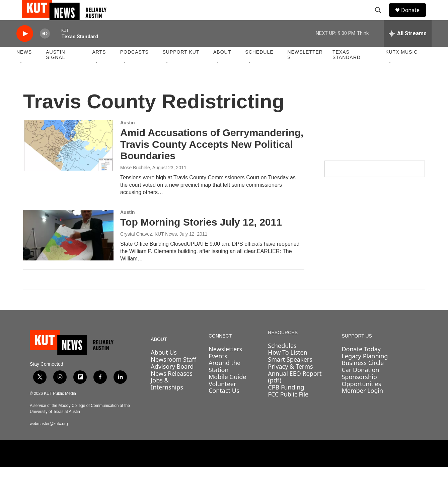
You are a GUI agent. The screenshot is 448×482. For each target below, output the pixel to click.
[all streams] (408, 49)
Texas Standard (347, 70)
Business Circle (363, 378)
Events (218, 371)
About (222, 67)
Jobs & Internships (167, 399)
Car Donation (360, 385)
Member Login (362, 406)
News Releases (172, 388)
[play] (25, 49)
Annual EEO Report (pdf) (295, 392)
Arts (99, 67)
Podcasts (134, 67)
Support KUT (181, 67)
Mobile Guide (228, 392)
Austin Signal (55, 70)
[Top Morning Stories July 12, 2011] (68, 250)
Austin (128, 138)
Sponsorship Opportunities (361, 395)
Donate (415, 18)
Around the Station (225, 381)
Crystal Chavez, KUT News (148, 249)
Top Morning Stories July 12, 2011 (201, 237)
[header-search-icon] (381, 18)
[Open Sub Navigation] (21, 78)
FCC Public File (288, 409)
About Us (164, 367)
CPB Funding (286, 402)
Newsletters (305, 70)
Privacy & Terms (290, 381)
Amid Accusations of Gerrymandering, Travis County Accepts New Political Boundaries (212, 159)
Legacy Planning (365, 371)
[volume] (45, 49)
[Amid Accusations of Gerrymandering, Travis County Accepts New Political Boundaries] (68, 161)
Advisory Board (172, 381)
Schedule (259, 67)
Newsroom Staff (173, 374)
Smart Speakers (290, 374)
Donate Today (361, 364)
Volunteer (222, 399)
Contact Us (224, 406)
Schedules (282, 361)
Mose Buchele (135, 183)
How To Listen (288, 367)
